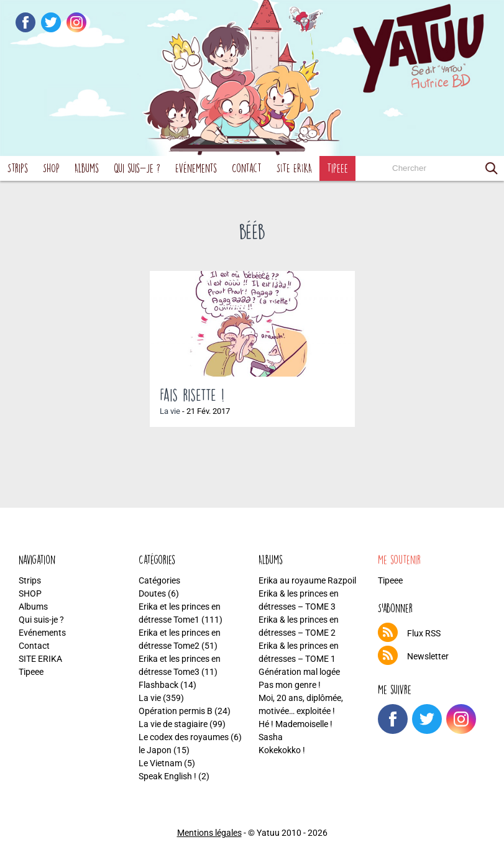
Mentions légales (209, 833)
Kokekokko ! (282, 750)
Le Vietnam (160, 763)
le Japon (155, 750)
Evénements (196, 168)
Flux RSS (424, 633)
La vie (170, 411)
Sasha (271, 737)
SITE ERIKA (294, 168)
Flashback (158, 685)
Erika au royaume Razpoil (307, 580)
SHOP (51, 168)
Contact (247, 168)
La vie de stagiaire (173, 724)
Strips (18, 168)
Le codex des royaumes (184, 737)
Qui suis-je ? (137, 168)
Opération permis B (176, 711)
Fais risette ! (192, 395)
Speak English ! (167, 776)
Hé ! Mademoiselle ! (296, 724)
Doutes (152, 593)
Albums (87, 168)
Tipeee (337, 168)
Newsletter (428, 656)
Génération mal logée (299, 672)
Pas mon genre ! (290, 685)
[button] (492, 168)
